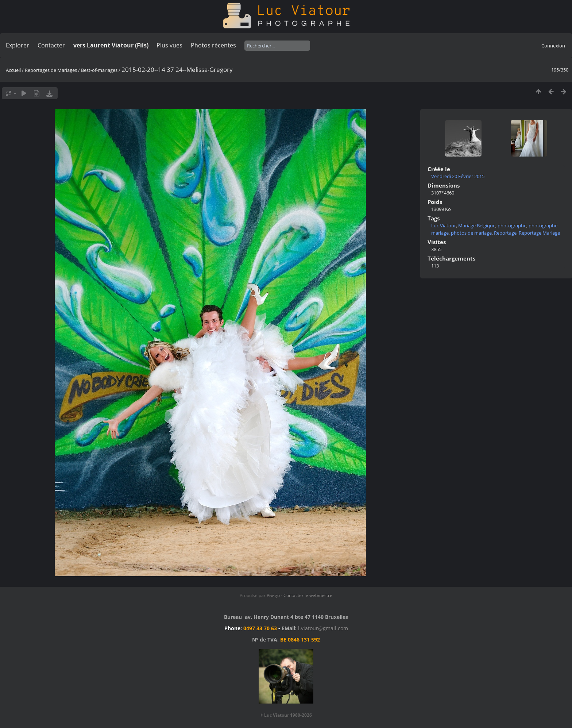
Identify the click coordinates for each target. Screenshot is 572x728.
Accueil (13, 70)
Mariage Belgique (477, 226)
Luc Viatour (444, 226)
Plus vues (169, 45)
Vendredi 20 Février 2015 (458, 176)
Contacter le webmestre (308, 595)
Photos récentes (213, 45)
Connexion (553, 46)
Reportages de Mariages (51, 70)
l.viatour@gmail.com (323, 628)
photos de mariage (471, 233)
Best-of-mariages (99, 70)
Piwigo (273, 595)
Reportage (505, 233)
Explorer (18, 45)
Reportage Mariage (539, 233)
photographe (512, 226)
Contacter (51, 45)
